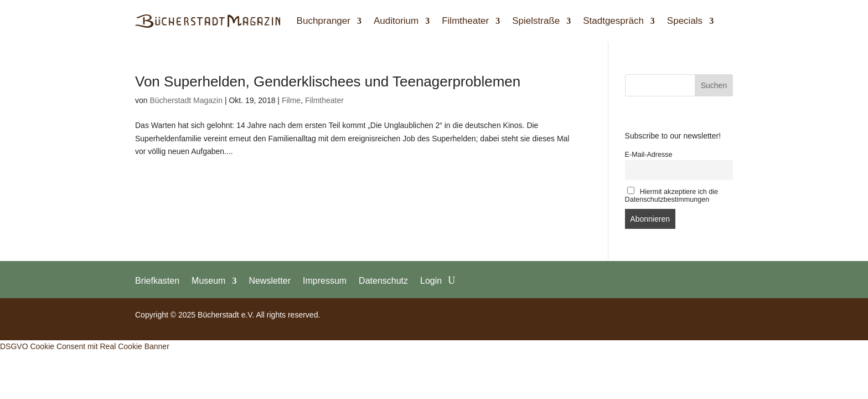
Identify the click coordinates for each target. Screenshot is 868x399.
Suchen (714, 85)
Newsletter (270, 280)
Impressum (325, 280)
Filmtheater (465, 21)
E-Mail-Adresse (649, 155)
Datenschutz (383, 280)
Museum (208, 280)
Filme (291, 100)
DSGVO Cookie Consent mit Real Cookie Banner (85, 346)
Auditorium (396, 21)
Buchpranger (324, 21)
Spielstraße (536, 21)
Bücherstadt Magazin (186, 100)
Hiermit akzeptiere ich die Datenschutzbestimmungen (672, 195)
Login (431, 280)
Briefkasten (157, 280)
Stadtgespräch (613, 21)
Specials (685, 21)
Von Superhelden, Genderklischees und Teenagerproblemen (328, 81)
